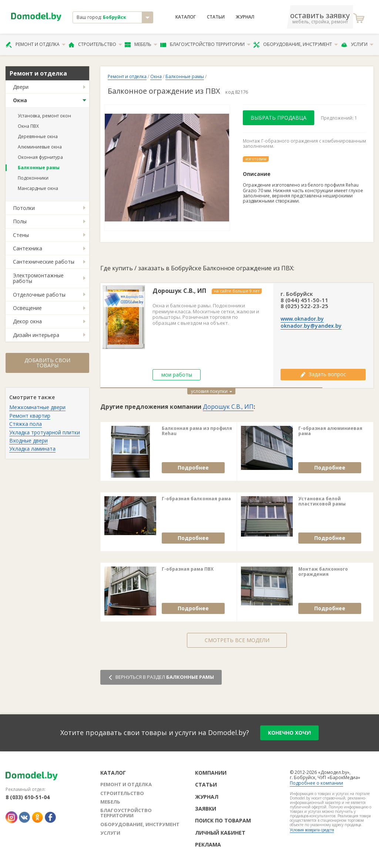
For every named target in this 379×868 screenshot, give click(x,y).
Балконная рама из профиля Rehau (197, 431)
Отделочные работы (39, 295)
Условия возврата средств (312, 830)
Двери (21, 87)
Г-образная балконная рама (196, 499)
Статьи (216, 17)
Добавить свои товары (47, 363)
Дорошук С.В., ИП (179, 291)
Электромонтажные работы (38, 278)
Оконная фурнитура (40, 157)
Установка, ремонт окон (44, 116)
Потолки (24, 208)
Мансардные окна (38, 188)
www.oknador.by (302, 319)
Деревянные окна (38, 136)
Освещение (27, 308)
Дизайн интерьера (36, 335)
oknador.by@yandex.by (311, 326)
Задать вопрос (323, 374)
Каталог (186, 17)
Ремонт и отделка (36, 44)
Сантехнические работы (44, 262)
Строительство (95, 44)
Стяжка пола (26, 424)
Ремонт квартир (30, 416)
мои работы (177, 375)
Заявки (206, 809)
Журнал (245, 17)
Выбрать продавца (279, 118)
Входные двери (28, 440)
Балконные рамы (39, 168)
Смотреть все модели (237, 640)
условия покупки (212, 391)
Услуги (357, 44)
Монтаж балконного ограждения (323, 572)
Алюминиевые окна (40, 147)
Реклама (208, 844)
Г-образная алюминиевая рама (330, 431)
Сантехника (28, 248)
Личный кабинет (220, 833)
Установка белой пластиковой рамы (322, 502)
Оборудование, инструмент (296, 44)
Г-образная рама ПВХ (188, 569)
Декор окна (27, 321)
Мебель (141, 44)
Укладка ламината (32, 449)
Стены (21, 235)
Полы (20, 221)
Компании (211, 773)
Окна (20, 100)
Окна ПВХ (28, 126)
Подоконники (33, 178)
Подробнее (193, 468)
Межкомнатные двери (37, 407)
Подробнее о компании (316, 783)
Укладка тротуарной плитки (45, 432)
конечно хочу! (289, 733)
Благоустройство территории (205, 44)
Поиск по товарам (223, 820)
